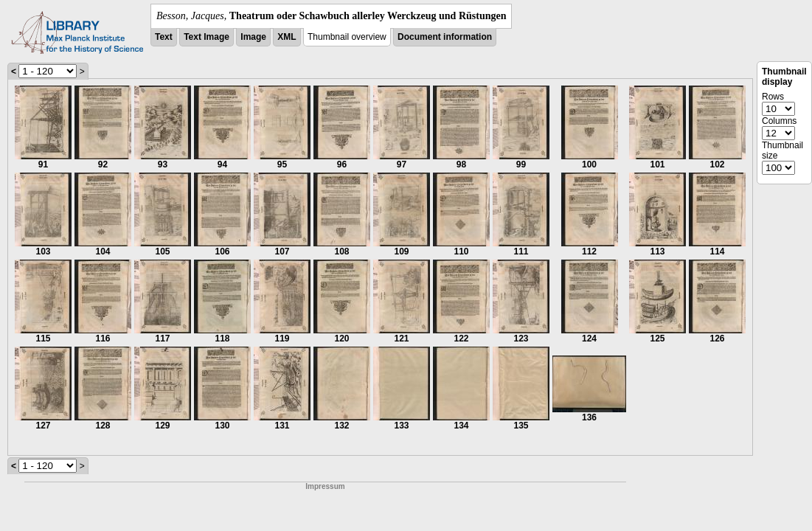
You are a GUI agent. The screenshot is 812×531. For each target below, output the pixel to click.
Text (164, 37)
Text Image (207, 37)
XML (287, 37)
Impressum (325, 486)
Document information (445, 37)
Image (253, 37)
